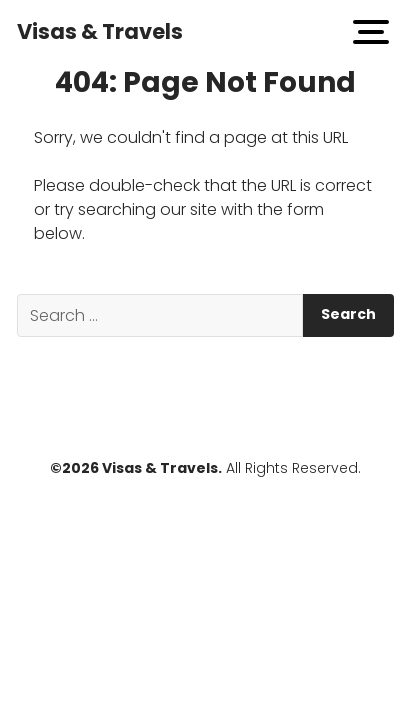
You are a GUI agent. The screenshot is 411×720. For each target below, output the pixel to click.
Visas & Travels (100, 31)
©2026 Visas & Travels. (136, 468)
